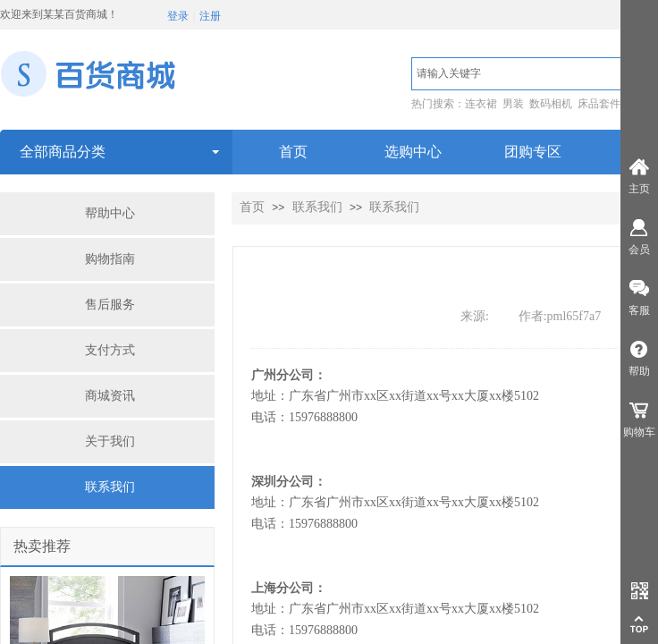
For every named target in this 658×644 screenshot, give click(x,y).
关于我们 (110, 441)
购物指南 (110, 259)
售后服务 (110, 305)
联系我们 (110, 487)
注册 (210, 16)
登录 (178, 16)
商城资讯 (110, 396)
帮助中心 (110, 213)
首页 (252, 207)
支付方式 (110, 350)
